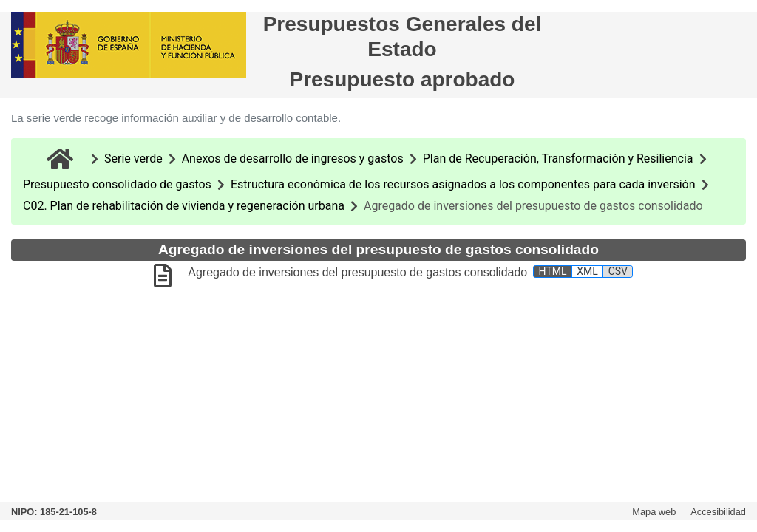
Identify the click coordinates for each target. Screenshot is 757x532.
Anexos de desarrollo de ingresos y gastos (293, 158)
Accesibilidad (718, 512)
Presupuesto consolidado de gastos (117, 184)
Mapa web (654, 512)
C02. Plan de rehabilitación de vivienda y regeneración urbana (184, 206)
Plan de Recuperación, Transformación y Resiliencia (558, 158)
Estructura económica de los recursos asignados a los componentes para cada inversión (463, 184)
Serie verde (133, 158)
